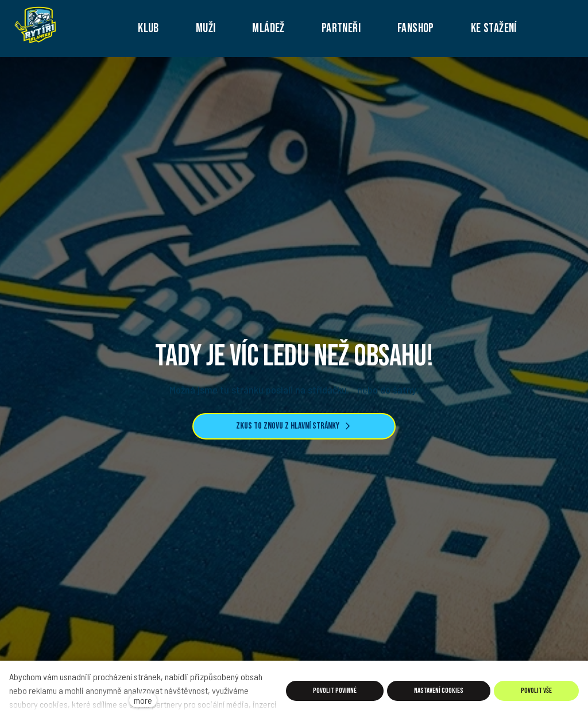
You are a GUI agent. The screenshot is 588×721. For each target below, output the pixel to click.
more (143, 700)
